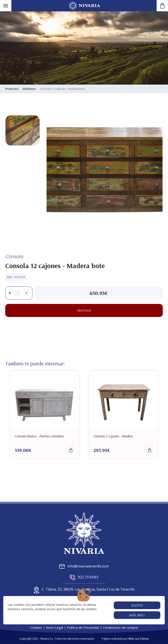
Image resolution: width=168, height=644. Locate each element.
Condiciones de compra (120, 627)
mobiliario (29, 89)
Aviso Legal (54, 627)
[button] (162, 6)
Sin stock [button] (84, 310)
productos (12, 89)
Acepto (137, 605)
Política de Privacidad (83, 627)
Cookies (36, 627)
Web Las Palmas (139, 639)
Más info (137, 615)
